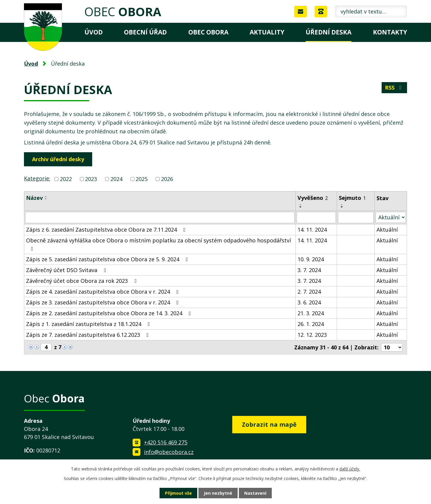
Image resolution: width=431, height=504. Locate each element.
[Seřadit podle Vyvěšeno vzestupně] (301, 205)
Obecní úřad (145, 32)
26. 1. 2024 (311, 324)
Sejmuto (352, 198)
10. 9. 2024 (311, 259)
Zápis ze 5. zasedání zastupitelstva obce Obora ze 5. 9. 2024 (108, 259)
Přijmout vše (178, 493)
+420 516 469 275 (166, 442)
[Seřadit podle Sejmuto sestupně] (342, 207)
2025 (142, 179)
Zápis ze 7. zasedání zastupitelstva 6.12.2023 (89, 335)
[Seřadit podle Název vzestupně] (46, 197)
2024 (116, 179)
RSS (394, 87)
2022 (66, 179)
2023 (91, 179)
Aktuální (387, 230)
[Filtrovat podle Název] (160, 218)
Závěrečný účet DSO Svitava (67, 270)
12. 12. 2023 (312, 335)
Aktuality (267, 32)
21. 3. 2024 (311, 313)
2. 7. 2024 (309, 292)
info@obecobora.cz (169, 452)
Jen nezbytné (218, 493)
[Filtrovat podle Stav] (391, 217)
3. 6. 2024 (309, 302)
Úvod (94, 32)
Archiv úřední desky (58, 159)
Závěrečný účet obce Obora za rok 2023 (82, 281)
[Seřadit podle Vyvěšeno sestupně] (301, 207)
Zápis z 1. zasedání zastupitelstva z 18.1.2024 (89, 324)
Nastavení (255, 493)
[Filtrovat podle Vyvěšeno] (316, 218)
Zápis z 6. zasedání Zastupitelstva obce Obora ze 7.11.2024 (107, 230)
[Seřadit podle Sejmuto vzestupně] (342, 205)
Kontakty (390, 32)
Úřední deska (328, 32)
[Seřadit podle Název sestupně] (46, 199)
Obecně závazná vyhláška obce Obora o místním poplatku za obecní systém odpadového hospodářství (158, 244)
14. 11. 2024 (312, 230)
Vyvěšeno (313, 198)
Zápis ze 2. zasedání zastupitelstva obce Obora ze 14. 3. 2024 (110, 313)
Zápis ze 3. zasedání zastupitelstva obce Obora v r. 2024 (104, 302)
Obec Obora (208, 32)
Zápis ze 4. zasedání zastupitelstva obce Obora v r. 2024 (104, 292)
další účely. (350, 469)
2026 (167, 179)
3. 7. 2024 (309, 270)
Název (34, 198)
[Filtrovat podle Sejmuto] (356, 218)
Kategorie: (37, 178)
